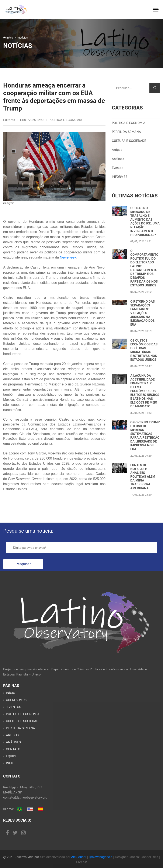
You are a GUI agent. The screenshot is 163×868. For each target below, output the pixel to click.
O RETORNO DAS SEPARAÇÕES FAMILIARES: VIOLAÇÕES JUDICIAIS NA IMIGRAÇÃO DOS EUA (143, 313)
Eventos (118, 168)
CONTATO (13, 749)
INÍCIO (11, 693)
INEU (10, 763)
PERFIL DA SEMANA (126, 132)
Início (8, 38)
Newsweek (68, 257)
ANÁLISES (13, 742)
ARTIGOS (12, 735)
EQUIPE (11, 756)
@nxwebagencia (100, 857)
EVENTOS (13, 707)
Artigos (117, 150)
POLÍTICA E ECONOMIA (129, 123)
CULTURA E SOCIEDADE (129, 141)
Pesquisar (23, 564)
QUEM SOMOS (16, 700)
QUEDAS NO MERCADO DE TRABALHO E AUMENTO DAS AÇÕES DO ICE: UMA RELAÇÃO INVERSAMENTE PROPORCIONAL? (145, 221)
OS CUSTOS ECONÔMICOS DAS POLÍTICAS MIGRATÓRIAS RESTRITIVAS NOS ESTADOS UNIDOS (144, 350)
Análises (118, 159)
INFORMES (120, 177)
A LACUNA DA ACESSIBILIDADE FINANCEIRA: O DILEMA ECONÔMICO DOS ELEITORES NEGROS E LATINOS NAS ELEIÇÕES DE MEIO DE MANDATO (145, 391)
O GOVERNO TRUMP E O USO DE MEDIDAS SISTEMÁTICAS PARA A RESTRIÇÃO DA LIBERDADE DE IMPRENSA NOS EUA (145, 436)
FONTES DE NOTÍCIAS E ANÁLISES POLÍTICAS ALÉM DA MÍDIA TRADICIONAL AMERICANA (143, 477)
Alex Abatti (79, 857)
